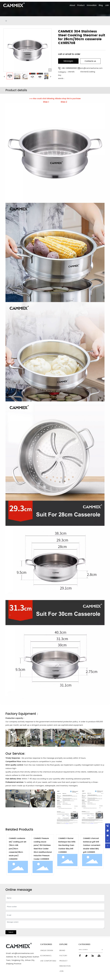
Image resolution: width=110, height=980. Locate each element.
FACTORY (63, 956)
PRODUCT (63, 961)
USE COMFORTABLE (48, 961)
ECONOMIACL (46, 956)
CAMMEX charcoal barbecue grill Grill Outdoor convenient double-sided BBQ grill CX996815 (92, 845)
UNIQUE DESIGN (47, 950)
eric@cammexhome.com (91, 68)
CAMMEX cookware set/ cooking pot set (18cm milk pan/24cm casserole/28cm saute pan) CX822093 (18, 849)
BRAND (62, 950)
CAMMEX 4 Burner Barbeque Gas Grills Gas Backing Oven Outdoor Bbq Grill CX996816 (67, 845)
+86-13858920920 (69, 68)
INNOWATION (65, 966)
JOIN (61, 971)
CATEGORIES (46, 944)
